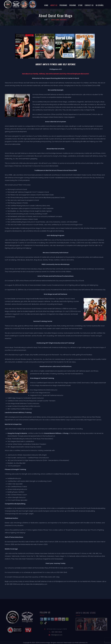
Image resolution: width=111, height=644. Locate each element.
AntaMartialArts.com (40, 584)
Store (80, 5)
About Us (54, 5)
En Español (100, 5)
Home (46, 5)
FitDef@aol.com (61, 581)
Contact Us (89, 5)
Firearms (73, 5)
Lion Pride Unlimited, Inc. (80, 643)
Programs (63, 5)
